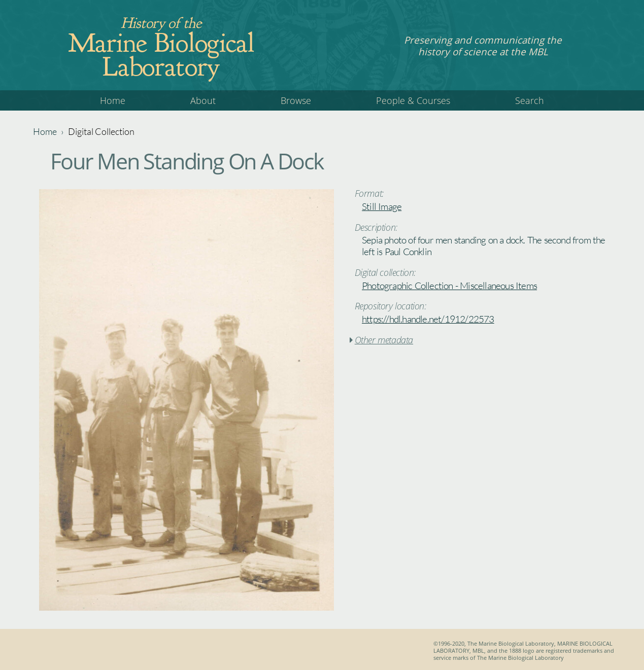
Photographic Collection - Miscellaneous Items (449, 286)
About (203, 100)
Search (530, 100)
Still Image (382, 206)
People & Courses (413, 100)
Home (113, 100)
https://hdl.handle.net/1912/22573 (428, 319)
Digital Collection (101, 131)
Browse (296, 100)
